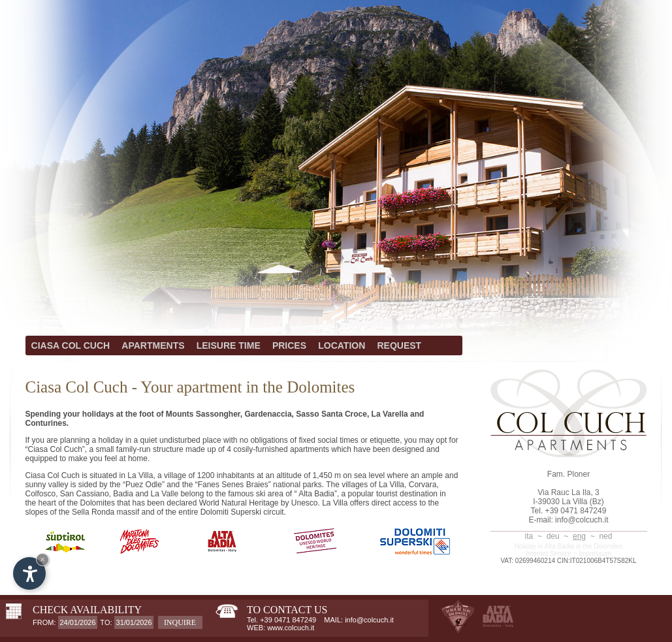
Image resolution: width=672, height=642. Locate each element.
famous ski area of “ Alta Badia (281, 494)
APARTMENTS (153, 345)
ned (605, 536)
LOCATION (342, 345)
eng (579, 536)
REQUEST (400, 345)
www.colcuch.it (291, 628)
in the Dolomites (600, 546)
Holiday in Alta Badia (544, 546)
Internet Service (549, 554)
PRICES (289, 345)
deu (553, 536)
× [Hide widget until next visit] (42, 559)
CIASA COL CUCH (71, 345)
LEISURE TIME (229, 345)
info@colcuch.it (582, 520)
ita (529, 536)
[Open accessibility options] (29, 573)
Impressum (595, 554)
